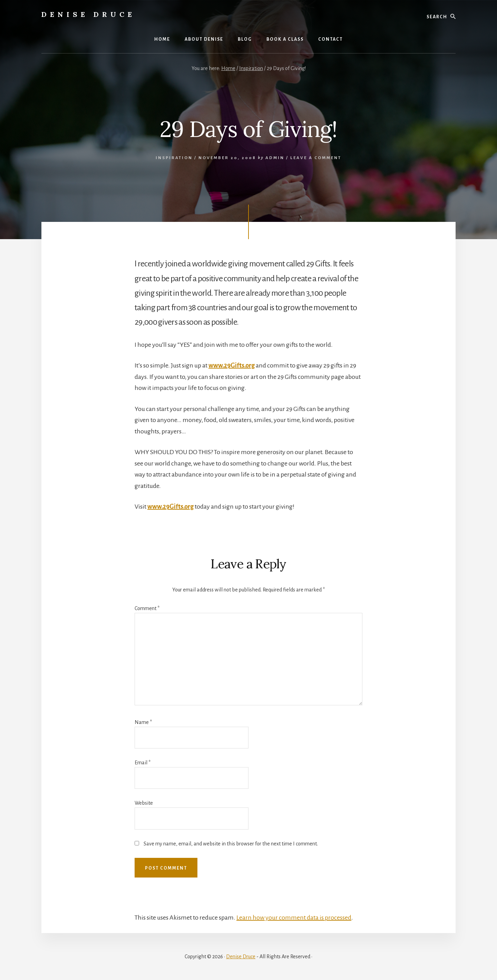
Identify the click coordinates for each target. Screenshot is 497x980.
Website (144, 803)
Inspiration (174, 158)
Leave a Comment (316, 158)
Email (143, 763)
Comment (147, 608)
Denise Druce (88, 14)
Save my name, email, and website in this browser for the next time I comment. (231, 844)
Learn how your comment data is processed (294, 918)
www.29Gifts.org (232, 365)
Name (143, 722)
